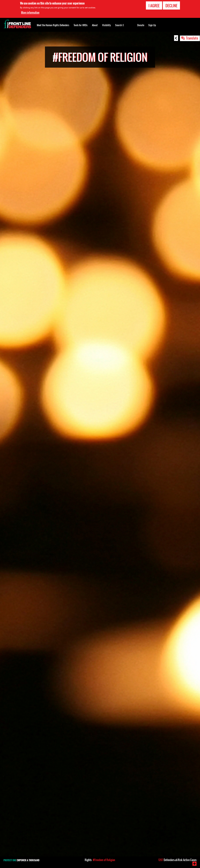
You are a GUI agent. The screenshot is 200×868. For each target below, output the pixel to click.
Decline (171, 6)
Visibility (106, 25)
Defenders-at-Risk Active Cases (177, 860)
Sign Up (152, 25)
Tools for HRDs (81, 25)
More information (30, 12)
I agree (154, 6)
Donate (141, 25)
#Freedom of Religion (104, 860)
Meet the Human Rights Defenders (53, 25)
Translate (192, 38)
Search (120, 25)
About (95, 25)
